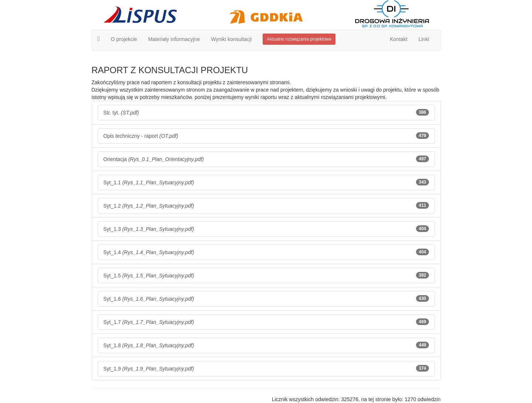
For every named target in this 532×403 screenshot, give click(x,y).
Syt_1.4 (266, 252)
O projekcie (124, 39)
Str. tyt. (266, 112)
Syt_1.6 (266, 298)
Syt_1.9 (266, 368)
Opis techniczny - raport (266, 136)
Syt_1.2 (266, 205)
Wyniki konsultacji (231, 39)
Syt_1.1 (266, 182)
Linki (424, 39)
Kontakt (398, 39)
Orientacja (266, 159)
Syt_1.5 (266, 275)
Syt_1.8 (266, 345)
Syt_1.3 (266, 229)
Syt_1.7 (266, 322)
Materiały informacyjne (174, 39)
